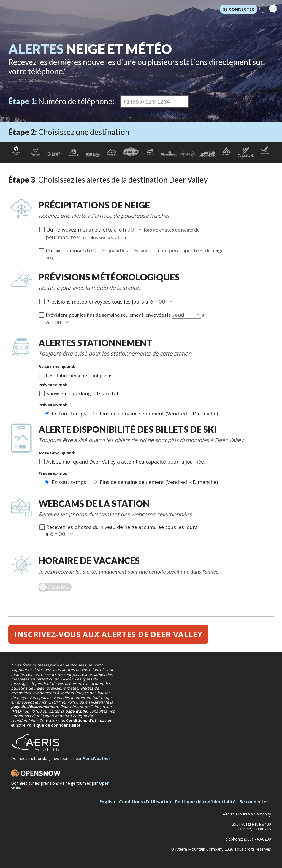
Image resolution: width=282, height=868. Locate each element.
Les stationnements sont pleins (79, 375)
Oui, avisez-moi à (64, 250)
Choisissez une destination (69, 132)
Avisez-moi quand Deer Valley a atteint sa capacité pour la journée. (126, 462)
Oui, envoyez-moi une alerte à (82, 230)
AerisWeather (96, 758)
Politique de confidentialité (54, 725)
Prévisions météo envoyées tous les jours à (98, 302)
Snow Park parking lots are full (83, 393)
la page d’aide (74, 711)
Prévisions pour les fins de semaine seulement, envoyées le (109, 315)
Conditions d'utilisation (89, 720)
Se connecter (238, 9)
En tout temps (70, 414)
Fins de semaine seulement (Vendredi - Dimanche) (159, 414)
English (107, 802)
